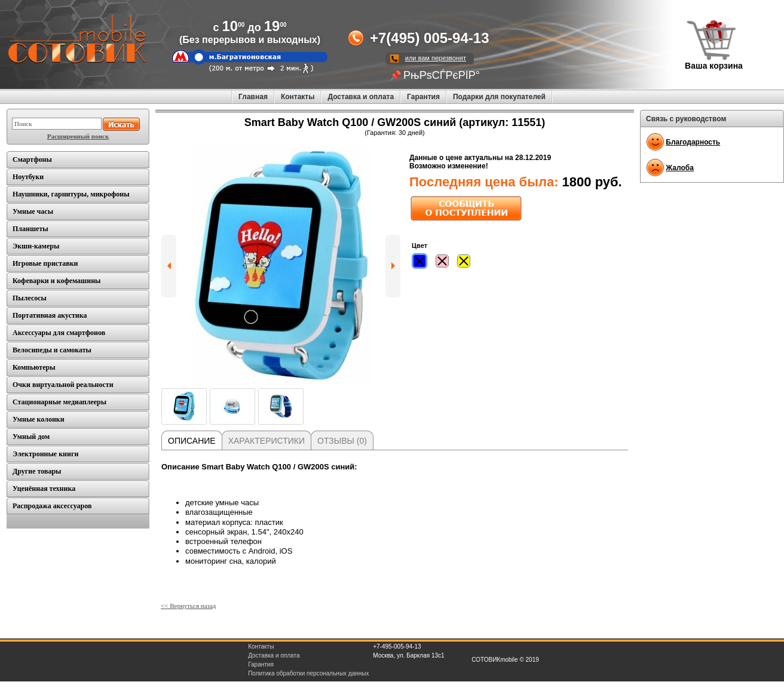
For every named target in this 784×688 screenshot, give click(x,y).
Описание (192, 441)
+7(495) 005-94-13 (429, 38)
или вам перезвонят (436, 58)
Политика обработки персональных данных (308, 673)
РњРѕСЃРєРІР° (442, 75)
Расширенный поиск (78, 136)
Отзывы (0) (342, 441)
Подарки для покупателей (499, 97)
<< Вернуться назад (188, 606)
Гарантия (423, 97)
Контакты (298, 97)
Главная (253, 97)
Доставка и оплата (361, 97)
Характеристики (267, 441)
